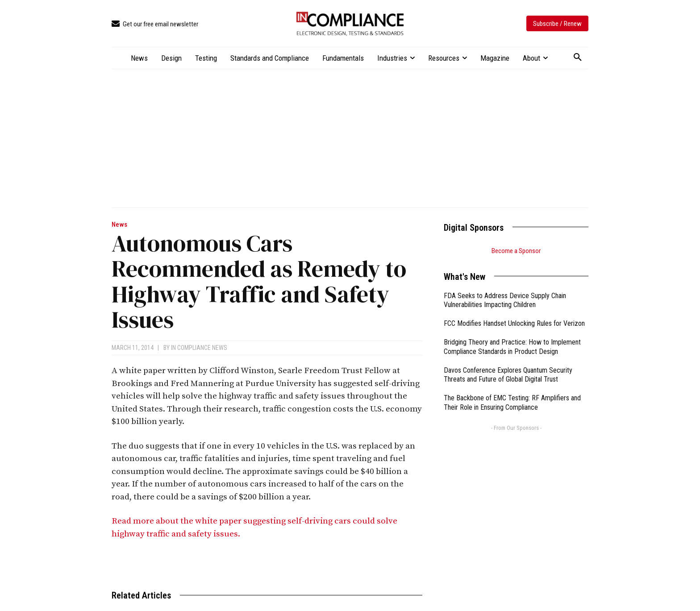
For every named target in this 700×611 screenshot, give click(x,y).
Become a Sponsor (516, 251)
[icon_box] (155, 24)
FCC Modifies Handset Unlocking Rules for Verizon (514, 323)
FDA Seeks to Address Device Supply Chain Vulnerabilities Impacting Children (505, 300)
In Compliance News (199, 348)
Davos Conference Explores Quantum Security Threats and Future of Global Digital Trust (508, 375)
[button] (578, 58)
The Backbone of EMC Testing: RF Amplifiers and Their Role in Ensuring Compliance (512, 403)
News (119, 225)
